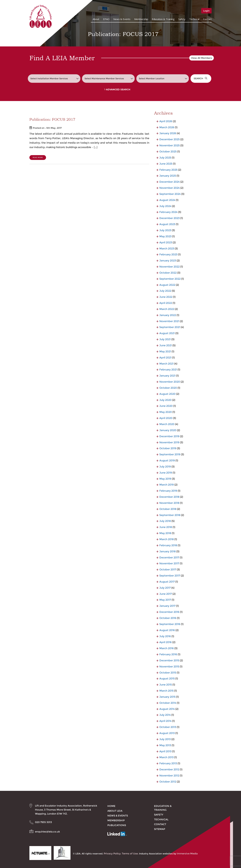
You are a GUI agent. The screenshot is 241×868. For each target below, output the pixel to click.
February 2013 (168, 763)
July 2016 (165, 636)
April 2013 (165, 751)
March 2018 (167, 539)
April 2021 (165, 358)
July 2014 (165, 715)
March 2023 (167, 249)
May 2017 (165, 600)
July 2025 (165, 158)
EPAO (106, 19)
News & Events (122, 19)
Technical (194, 19)
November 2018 (169, 503)
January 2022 (168, 315)
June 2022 (166, 297)
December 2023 (169, 218)
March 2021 (166, 364)
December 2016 (169, 612)
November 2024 (169, 188)
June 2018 (166, 527)
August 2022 (167, 285)
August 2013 (167, 733)
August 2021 (167, 333)
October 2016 (168, 618)
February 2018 (168, 545)
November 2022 (169, 267)
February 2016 (168, 654)
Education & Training (163, 19)
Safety (182, 19)
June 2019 (166, 473)
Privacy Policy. (112, 854)
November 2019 (169, 442)
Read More (38, 157)
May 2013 (165, 745)
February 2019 (168, 491)
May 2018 (165, 533)
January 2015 (167, 697)
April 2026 (166, 121)
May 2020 (166, 412)
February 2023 (168, 254)
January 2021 (167, 376)
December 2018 (169, 497)
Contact (207, 19)
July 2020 (165, 400)
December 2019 (169, 436)
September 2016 (170, 624)
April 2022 (166, 303)
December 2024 (169, 182)
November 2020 (170, 382)
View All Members (202, 58)
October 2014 (168, 703)
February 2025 (168, 170)
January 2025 (168, 176)
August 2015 (167, 679)
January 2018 (167, 551)
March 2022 (167, 309)
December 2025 (169, 139)
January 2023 (168, 261)
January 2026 (168, 133)
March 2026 (167, 127)
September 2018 (170, 515)
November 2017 (169, 563)
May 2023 (165, 236)
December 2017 (169, 558)
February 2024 (168, 212)
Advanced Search (117, 89)
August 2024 (167, 200)
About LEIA (115, 811)
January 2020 (168, 430)
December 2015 (169, 660)
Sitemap (160, 829)
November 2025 (169, 145)
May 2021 (165, 351)
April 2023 (166, 242)
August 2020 (167, 394)
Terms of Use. (130, 854)
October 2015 (168, 673)
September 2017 (170, 576)
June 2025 (166, 164)
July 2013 (165, 739)
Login (206, 11)
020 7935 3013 (43, 822)
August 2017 (167, 582)
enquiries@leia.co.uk (47, 832)
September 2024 (170, 194)
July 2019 (165, 467)
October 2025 (168, 152)
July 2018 (165, 521)
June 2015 (166, 685)
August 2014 (167, 709)
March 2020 (167, 424)
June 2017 (166, 594)
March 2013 (166, 757)
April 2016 (165, 642)
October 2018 (168, 509)
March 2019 (167, 485)
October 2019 (168, 448)
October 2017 (168, 570)
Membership (141, 19)
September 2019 (170, 454)
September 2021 (170, 327)
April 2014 (165, 721)
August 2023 (167, 224)
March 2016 (167, 648)
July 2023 (165, 230)
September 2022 (170, 279)
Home (111, 806)
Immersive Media (187, 854)
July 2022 (165, 291)
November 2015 (169, 667)
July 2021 (165, 339)
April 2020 (166, 418)
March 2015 (166, 691)
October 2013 (168, 727)
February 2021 (168, 370)
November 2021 (169, 321)
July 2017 (165, 588)
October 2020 (168, 388)
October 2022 (168, 273)
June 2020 (166, 406)
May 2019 (165, 479)
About (96, 19)
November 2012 (169, 776)
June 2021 (166, 345)
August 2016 (167, 630)
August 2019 (167, 460)
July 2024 (165, 206)
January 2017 (167, 606)
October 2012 (168, 782)
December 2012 (169, 769)
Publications (117, 825)
